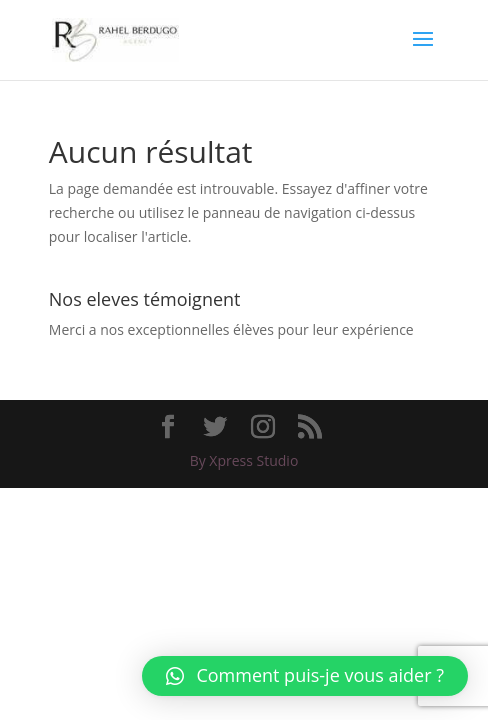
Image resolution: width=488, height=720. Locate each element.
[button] (305, 676)
